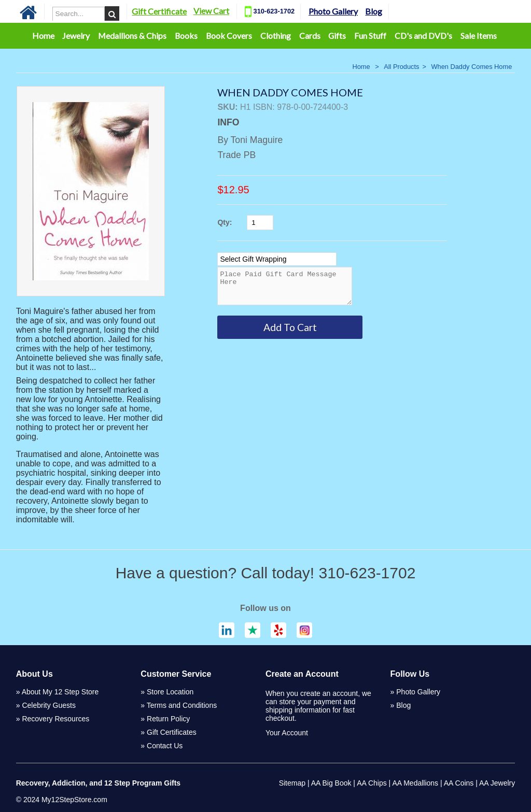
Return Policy (168, 719)
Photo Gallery (347, 11)
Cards (310, 35)
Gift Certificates (172, 732)
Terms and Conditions (182, 705)
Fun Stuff (370, 35)
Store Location (170, 692)
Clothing (276, 35)
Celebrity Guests (48, 705)
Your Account (287, 733)
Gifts (337, 35)
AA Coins (459, 783)
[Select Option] (277, 259)
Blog (387, 11)
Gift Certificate (173, 11)
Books (186, 35)
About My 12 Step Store (60, 692)
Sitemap (292, 783)
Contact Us (165, 746)
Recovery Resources (55, 719)
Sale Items (479, 35)
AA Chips (372, 783)
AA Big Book (331, 783)
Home (43, 35)
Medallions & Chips (132, 35)
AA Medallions (415, 783)
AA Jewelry (497, 783)
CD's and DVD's (423, 35)
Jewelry (76, 35)
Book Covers (229, 35)
